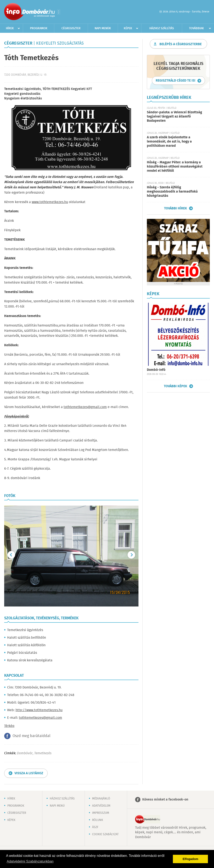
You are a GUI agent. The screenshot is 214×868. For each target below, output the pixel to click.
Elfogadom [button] (191, 859)
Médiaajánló (101, 799)
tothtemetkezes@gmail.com (85, 407)
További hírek (176, 208)
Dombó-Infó (156, 370)
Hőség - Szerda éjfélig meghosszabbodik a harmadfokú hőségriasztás (172, 192)
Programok (39, 28)
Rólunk (98, 820)
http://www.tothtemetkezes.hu (39, 710)
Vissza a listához (29, 773)
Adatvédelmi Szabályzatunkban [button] (30, 861)
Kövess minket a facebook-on (165, 800)
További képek (176, 386)
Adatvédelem (101, 806)
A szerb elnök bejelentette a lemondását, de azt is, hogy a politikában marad (169, 142)
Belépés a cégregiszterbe (181, 44)
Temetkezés (43, 753)
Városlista (59, 12)
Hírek (10, 28)
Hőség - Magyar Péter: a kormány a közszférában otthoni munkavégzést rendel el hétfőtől (175, 167)
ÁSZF (95, 827)
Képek (128, 28)
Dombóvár (25, 753)
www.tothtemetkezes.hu (50, 202)
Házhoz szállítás (162, 28)
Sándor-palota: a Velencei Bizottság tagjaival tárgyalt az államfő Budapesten (174, 117)
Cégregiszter (71, 28)
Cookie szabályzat (105, 834)
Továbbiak (196, 28)
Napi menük (103, 28)
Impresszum (101, 813)
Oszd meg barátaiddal (31, 736)
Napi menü (57, 806)
